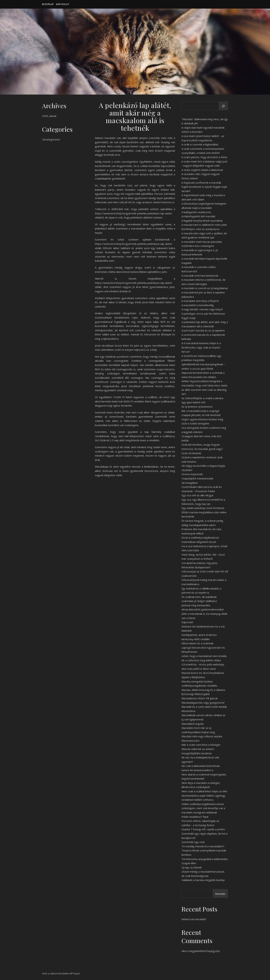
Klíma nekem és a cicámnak (197, 643)
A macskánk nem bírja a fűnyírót (200, 301)
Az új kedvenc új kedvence (197, 407)
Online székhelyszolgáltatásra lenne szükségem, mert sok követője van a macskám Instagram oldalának (203, 808)
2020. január (49, 116)
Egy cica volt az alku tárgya (197, 495)
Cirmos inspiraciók (192, 474)
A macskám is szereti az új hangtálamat (205, 288)
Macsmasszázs (191, 741)
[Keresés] (223, 106)
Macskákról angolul (193, 724)
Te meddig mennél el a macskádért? (203, 846)
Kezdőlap (48, 4)
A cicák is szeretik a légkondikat (200, 144)
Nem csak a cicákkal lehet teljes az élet (204, 791)
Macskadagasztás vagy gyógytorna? (203, 703)
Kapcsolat (63, 4)
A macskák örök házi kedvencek (200, 276)
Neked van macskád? (194, 919)
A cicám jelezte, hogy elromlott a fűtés (204, 157)
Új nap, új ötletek (192, 867)
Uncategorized (51, 139)
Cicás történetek (191, 453)
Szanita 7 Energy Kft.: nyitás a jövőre (203, 829)
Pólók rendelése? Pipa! (195, 817)
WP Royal (74, 973)
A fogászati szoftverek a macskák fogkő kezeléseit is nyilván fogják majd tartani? (204, 187)
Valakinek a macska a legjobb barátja (203, 880)
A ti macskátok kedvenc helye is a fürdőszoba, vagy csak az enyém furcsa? (201, 347)
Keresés (220, 894)
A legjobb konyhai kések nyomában (202, 221)
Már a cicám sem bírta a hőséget (201, 745)
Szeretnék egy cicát (193, 842)
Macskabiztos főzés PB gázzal (199, 698)
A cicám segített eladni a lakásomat (202, 170)
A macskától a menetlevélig (198, 305)
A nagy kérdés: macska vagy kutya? (202, 309)
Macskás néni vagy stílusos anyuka (202, 736)
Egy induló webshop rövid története (203, 508)
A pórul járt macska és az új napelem (203, 330)
